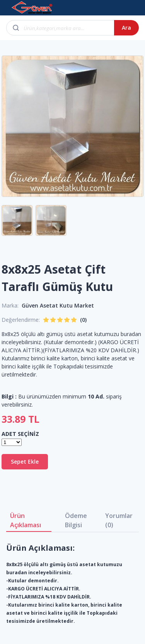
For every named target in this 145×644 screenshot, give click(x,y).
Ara (126, 28)
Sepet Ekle (25, 462)
